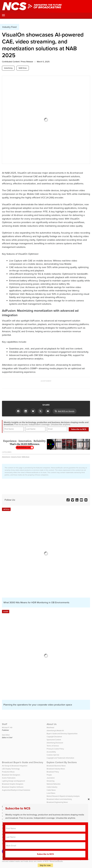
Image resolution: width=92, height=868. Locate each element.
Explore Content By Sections (62, 762)
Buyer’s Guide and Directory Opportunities (62, 734)
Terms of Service (53, 746)
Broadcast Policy (53, 772)
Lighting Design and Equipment (13, 781)
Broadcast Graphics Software (13, 787)
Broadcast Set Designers (11, 775)
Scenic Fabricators (9, 778)
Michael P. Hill (7, 727)
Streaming (50, 781)
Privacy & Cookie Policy (55, 749)
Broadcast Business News (56, 766)
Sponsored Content (54, 740)
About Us (52, 724)
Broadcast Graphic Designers (13, 784)
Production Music (8, 772)
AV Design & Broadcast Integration (15, 766)
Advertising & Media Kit (55, 731)
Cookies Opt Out (53, 755)
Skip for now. (45, 865)
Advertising (8, 68)
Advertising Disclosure (55, 743)
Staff (5, 724)
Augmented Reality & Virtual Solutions (16, 790)
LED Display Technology (11, 769)
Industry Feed (16, 457)
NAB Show (23, 68)
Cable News (51, 790)
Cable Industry (52, 787)
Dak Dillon (6, 735)
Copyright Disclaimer (54, 737)
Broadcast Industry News (56, 769)
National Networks (54, 784)
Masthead (50, 727)
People (49, 775)
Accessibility (51, 752)
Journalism (51, 778)
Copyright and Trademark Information (60, 758)
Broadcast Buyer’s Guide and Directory (23, 762)
